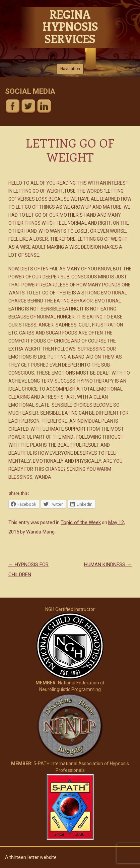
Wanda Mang (40, 532)
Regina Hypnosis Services (70, 26)
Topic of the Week (81, 522)
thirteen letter (24, 857)
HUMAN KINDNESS (108, 565)
